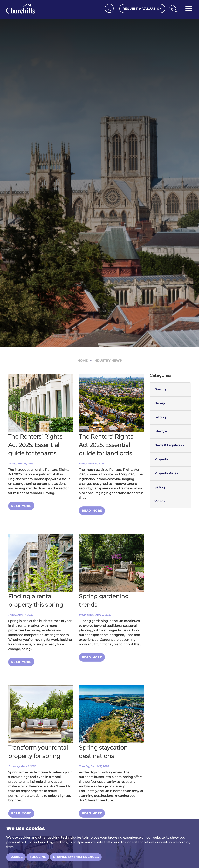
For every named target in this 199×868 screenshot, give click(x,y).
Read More (21, 506)
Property (161, 459)
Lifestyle (161, 431)
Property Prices (166, 473)
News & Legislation (169, 445)
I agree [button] (16, 857)
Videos (160, 501)
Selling (160, 487)
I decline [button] (38, 857)
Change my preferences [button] (76, 857)
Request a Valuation (142, 9)
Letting (160, 417)
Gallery (160, 403)
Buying (160, 389)
